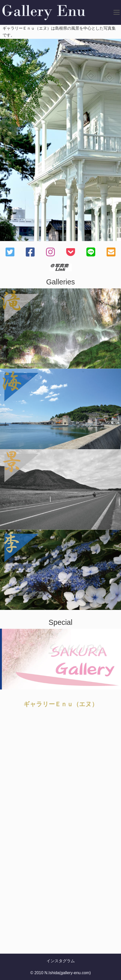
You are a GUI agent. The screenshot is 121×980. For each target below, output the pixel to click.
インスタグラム (61, 961)
